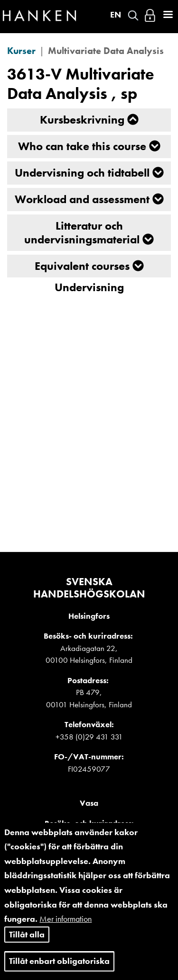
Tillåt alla (27, 935)
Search (133, 15)
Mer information (66, 920)
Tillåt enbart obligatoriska (59, 962)
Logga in (150, 15)
